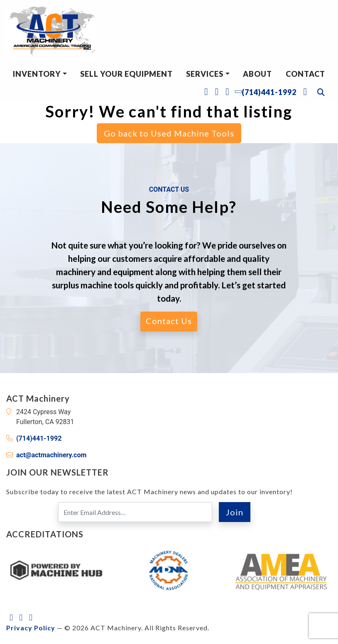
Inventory (37, 74)
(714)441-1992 (39, 438)
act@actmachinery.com (51, 455)
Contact (305, 74)
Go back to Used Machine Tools (169, 133)
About (257, 74)
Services (205, 74)
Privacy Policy (31, 628)
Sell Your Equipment (126, 74)
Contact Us (169, 321)
